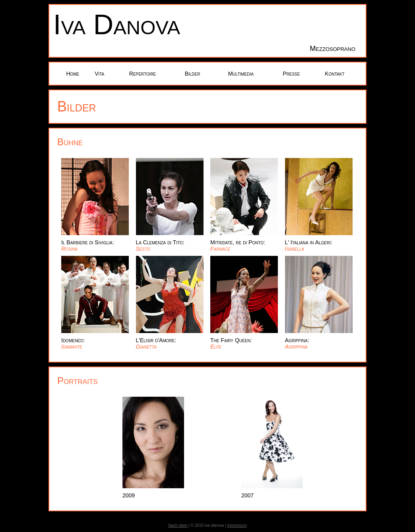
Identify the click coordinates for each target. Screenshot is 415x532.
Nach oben (178, 525)
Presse (291, 74)
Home (73, 74)
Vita (99, 74)
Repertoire (143, 74)
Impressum (237, 525)
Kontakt (335, 74)
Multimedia (241, 74)
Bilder (193, 74)
